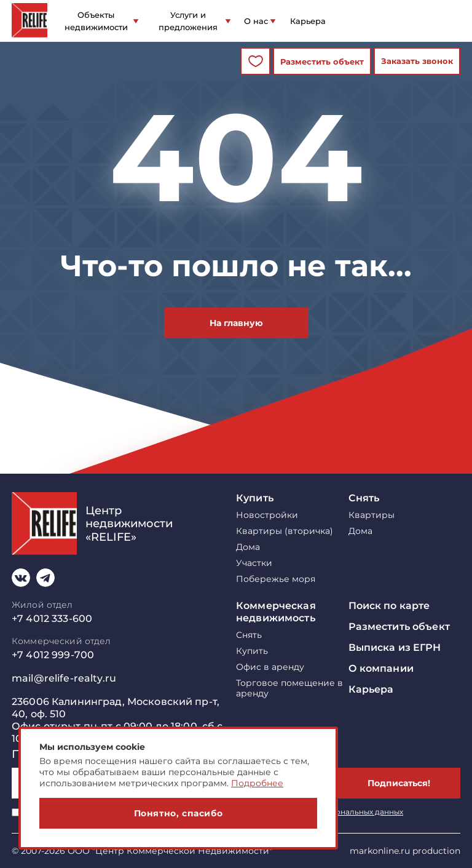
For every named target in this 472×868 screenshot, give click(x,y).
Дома (248, 547)
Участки (254, 563)
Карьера (308, 21)
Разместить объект (322, 62)
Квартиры (372, 515)
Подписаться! (399, 783)
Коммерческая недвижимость (276, 612)
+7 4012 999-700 (53, 655)
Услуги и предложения (188, 21)
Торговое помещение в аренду (289, 688)
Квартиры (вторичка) (285, 531)
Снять (364, 498)
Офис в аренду (270, 667)
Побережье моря (276, 579)
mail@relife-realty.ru (64, 678)
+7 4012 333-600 (52, 619)
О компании (381, 668)
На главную (236, 323)
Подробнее (257, 783)
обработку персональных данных (339, 812)
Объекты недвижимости (96, 21)
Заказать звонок (417, 61)
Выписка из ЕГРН (395, 647)
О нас (256, 21)
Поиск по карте (389, 606)
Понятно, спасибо (179, 813)
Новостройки (267, 515)
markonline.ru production (405, 851)
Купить (255, 498)
